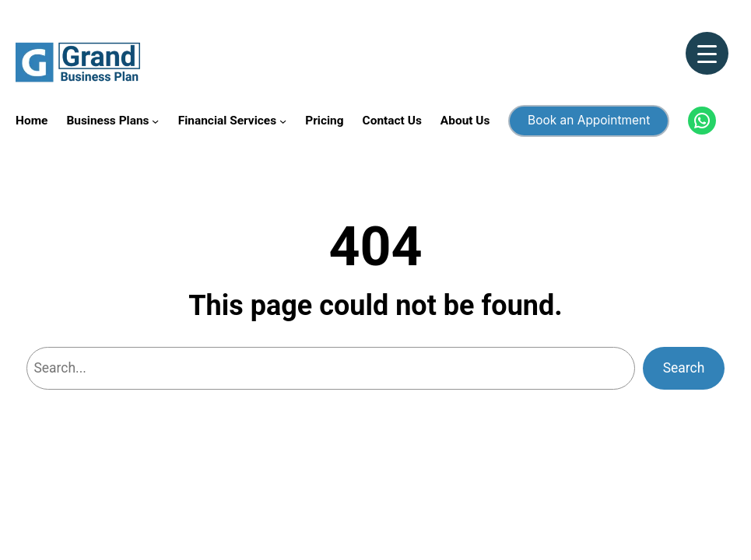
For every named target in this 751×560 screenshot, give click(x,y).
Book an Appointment (589, 120)
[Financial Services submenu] (283, 121)
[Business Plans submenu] (155, 121)
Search (684, 368)
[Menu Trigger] (707, 53)
